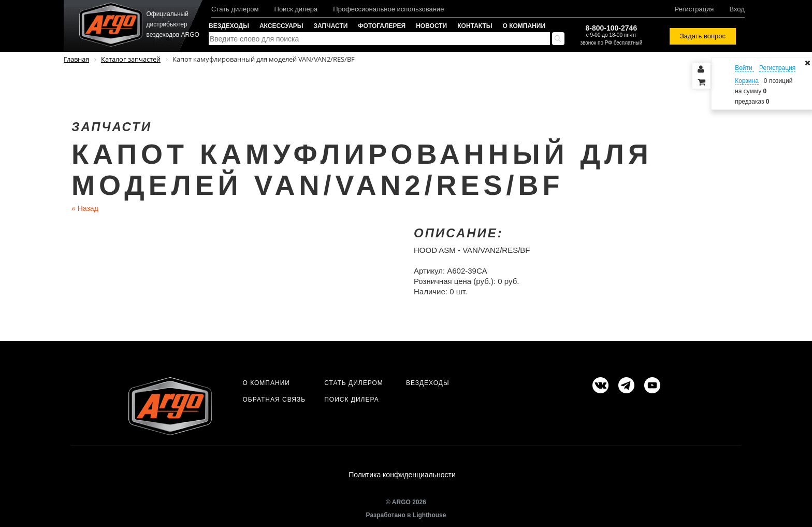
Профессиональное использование (388, 9)
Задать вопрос (703, 36)
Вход (737, 9)
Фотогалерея (382, 26)
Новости (431, 26)
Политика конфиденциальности (402, 475)
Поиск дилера (296, 9)
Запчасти (331, 26)
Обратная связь (274, 400)
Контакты (475, 26)
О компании (524, 26)
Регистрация (694, 9)
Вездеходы (229, 26)
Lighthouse (430, 515)
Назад (85, 208)
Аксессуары (281, 26)
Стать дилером (235, 9)
